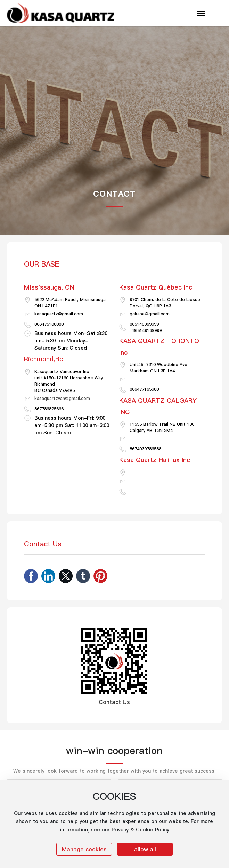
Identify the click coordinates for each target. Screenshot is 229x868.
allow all (145, 849)
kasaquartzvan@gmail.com (62, 398)
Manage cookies (84, 849)
